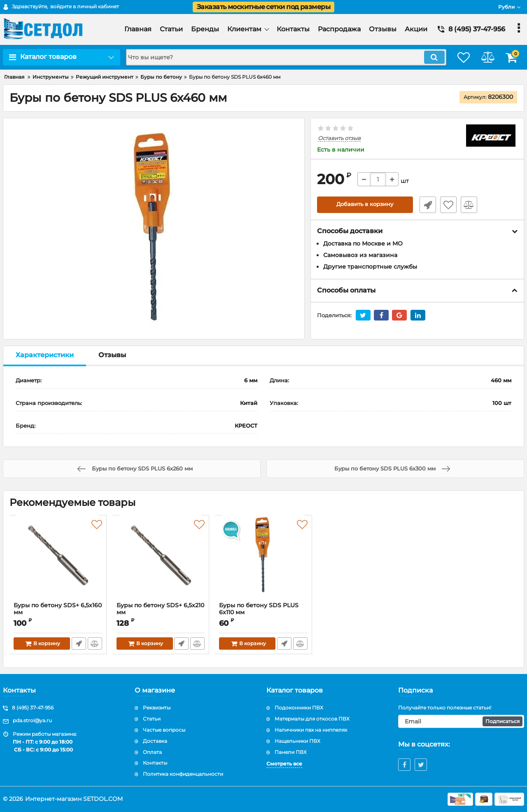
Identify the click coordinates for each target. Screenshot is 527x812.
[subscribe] (461, 721)
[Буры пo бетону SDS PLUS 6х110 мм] (263, 561)
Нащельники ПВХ (297, 741)
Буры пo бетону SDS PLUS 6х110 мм (263, 613)
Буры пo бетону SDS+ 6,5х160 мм (47, 609)
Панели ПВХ (291, 752)
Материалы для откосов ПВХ (312, 719)
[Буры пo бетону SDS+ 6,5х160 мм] (58, 561)
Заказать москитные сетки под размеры (263, 7)
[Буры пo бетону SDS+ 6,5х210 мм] (161, 561)
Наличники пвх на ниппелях (311, 730)
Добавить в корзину (365, 205)
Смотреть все (284, 764)
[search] (279, 57)
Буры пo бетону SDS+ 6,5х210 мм (161, 609)
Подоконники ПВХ (299, 708)
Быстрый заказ (425, 205)
